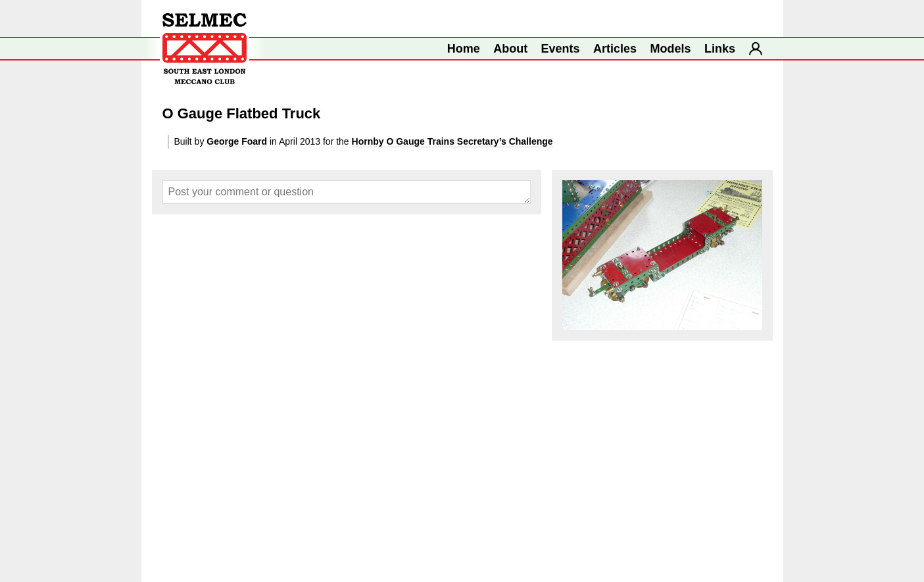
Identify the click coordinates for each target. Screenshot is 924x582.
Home (464, 49)
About (510, 49)
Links (720, 49)
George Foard (237, 141)
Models (671, 49)
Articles (615, 49)
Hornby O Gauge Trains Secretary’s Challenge (452, 141)
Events (561, 49)
